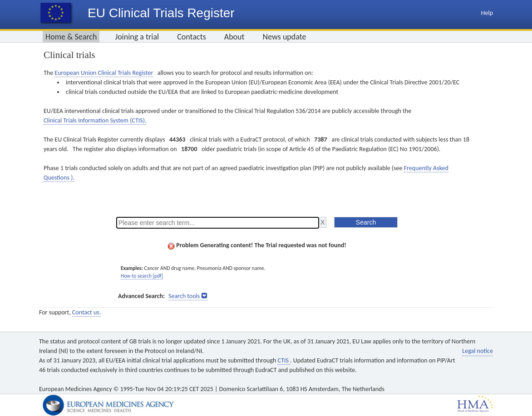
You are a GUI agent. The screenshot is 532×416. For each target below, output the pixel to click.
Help (487, 13)
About (234, 37)
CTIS (284, 360)
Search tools (184, 296)
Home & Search (71, 37)
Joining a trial (137, 37)
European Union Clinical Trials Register (104, 73)
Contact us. (86, 312)
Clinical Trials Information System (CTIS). (95, 120)
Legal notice (478, 351)
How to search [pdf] (142, 276)
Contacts (192, 37)
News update (285, 37)
